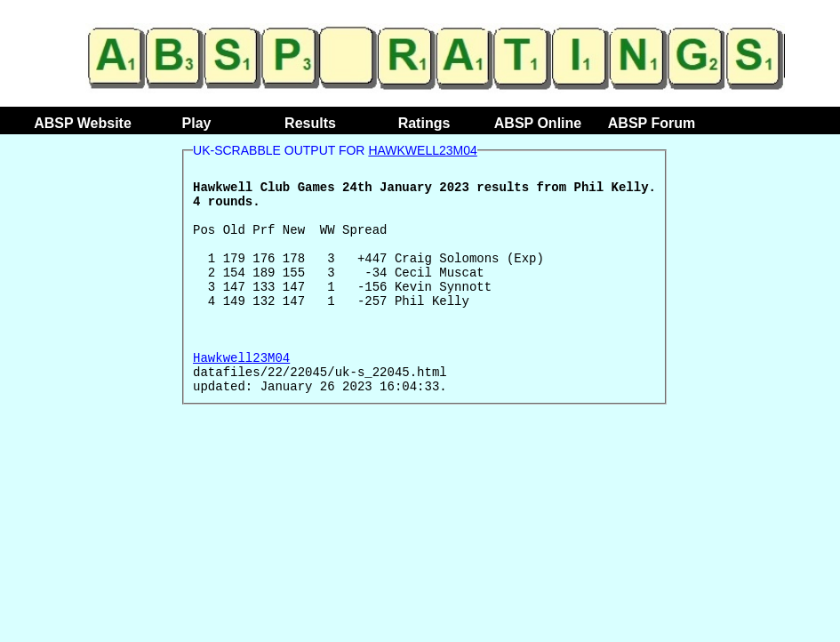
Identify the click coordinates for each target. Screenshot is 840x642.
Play (197, 123)
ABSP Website (83, 123)
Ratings (424, 123)
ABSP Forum (652, 123)
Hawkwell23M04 (422, 150)
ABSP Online (538, 123)
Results (310, 123)
